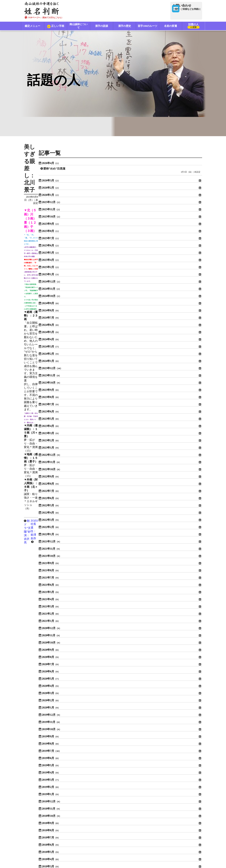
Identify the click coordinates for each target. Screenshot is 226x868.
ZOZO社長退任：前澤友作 (125, 197)
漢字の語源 (102, 26)
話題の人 (193, 26)
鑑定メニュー (33, 26)
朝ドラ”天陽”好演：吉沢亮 (46, 197)
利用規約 (80, 843)
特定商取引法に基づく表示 (138, 843)
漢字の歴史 (125, 26)
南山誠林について (79, 26)
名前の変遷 (171, 26)
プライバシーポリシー (105, 843)
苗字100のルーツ (148, 26)
